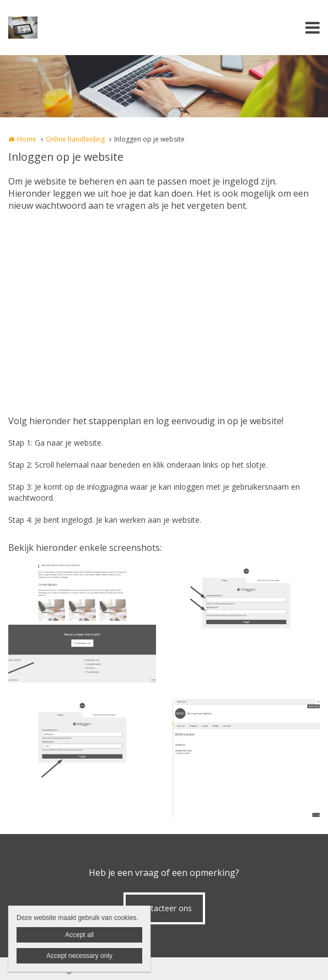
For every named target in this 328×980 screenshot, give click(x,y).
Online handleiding (75, 139)
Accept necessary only (79, 956)
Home (27, 139)
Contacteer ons (164, 908)
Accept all (79, 935)
